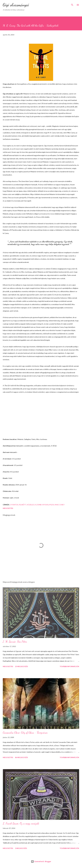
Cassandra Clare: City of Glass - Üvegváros (25, 733)
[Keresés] (72, 4)
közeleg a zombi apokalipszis (40, 505)
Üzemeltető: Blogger (41, 861)
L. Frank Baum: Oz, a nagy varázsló (21, 823)
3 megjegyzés (21, 848)
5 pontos (14, 505)
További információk (69, 666)
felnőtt (23, 505)
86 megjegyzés (21, 757)
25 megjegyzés (21, 666)
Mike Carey (60, 505)
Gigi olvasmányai (16, 5)
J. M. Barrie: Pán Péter (15, 642)
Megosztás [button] (8, 508)
